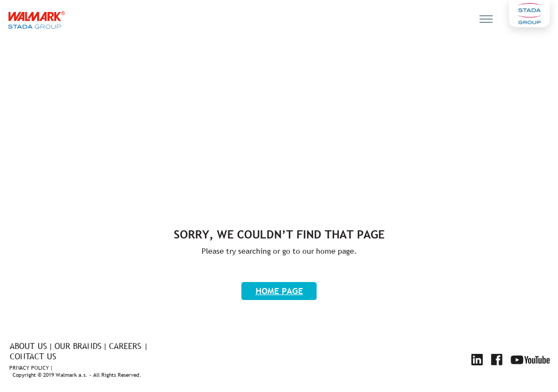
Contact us (33, 356)
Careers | (129, 346)
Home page (279, 291)
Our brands (78, 346)
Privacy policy (29, 368)
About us (28, 346)
